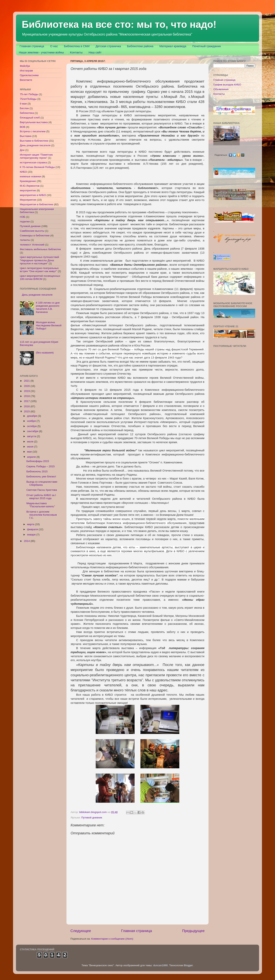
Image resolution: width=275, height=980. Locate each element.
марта (31, 524)
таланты (25, 240)
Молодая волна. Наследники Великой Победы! (49, 325)
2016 (27, 406)
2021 (27, 381)
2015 (27, 411)
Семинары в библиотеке (35, 235)
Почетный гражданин (207, 46)
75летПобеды (28, 99)
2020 (27, 386)
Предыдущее (193, 931)
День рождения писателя (35, 145)
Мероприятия (28, 200)
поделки (25, 222)
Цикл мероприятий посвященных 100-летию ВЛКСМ (40, 277)
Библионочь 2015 (37, 471)
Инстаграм (26, 71)
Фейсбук (25, 66)
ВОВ (23, 127)
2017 (27, 401)
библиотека (27, 113)
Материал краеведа (173, 46)
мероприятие (28, 190)
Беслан (24, 108)
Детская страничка (108, 46)
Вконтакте (26, 80)
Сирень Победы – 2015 (41, 466)
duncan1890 (160, 965)
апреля (32, 457)
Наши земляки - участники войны (41, 52)
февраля (33, 529)
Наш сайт (95, 52)
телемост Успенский (32, 245)
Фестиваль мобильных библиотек (40, 249)
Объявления (221, 89)
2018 (27, 396)
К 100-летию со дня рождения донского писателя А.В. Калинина (48, 307)
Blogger (188, 965)
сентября (33, 431)
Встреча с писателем (33, 131)
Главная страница (32, 46)
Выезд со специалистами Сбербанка (42, 483)
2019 (27, 391)
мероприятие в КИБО (33, 195)
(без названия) (45, 353)
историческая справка (33, 162)
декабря (32, 416)
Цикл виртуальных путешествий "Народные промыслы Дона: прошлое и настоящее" (39, 260)
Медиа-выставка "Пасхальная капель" (41, 505)
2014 (27, 541)
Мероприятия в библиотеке (36, 204)
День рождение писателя (37, 295)
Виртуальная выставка (34, 122)
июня (31, 447)
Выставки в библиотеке (34, 141)
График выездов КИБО (227, 85)
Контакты (76, 52)
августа (32, 436)
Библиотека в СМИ (77, 46)
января (32, 535)
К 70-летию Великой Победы (37, 167)
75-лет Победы (29, 94)
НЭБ (23, 217)
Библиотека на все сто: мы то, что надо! (119, 24)
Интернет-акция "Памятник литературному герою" (36, 156)
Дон (22, 150)
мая (30, 452)
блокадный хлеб (30, 118)
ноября (32, 421)
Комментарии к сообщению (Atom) (112, 939)
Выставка (26, 136)
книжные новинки (30, 176)
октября (32, 426)
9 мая (23, 104)
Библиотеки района (140, 46)
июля (31, 442)
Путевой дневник (92, 818)
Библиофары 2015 (38, 461)
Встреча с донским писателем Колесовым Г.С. (42, 515)
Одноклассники (29, 75)
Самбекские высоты (32, 231)
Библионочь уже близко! (41, 477)
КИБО (23, 172)
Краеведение (28, 181)
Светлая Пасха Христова (42, 490)
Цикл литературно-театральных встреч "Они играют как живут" (39, 270)
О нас (54, 46)
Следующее (81, 931)
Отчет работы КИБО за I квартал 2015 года (41, 497)
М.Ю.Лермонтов (30, 186)
